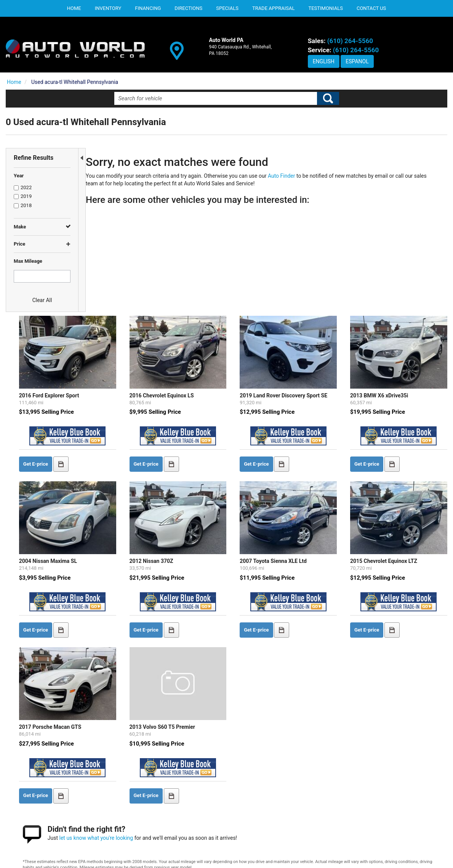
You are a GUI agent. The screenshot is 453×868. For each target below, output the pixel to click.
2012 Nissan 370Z (209, 447)
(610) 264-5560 (350, 41)
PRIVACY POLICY (366, 792)
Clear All (42, 300)
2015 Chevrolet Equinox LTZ (401, 447)
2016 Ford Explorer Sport (126, 287)
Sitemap (136, 856)
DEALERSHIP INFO (368, 804)
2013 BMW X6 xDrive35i (397, 287)
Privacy (116, 856)
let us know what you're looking (174, 709)
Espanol (357, 61)
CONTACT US (361, 816)
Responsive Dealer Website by (415, 858)
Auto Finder (289, 176)
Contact (96, 856)
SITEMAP (357, 828)
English (324, 61)
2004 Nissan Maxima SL (125, 447)
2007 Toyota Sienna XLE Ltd (311, 447)
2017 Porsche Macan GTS (128, 599)
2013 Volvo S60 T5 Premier (220, 599)
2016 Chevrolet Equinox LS (219, 287)
